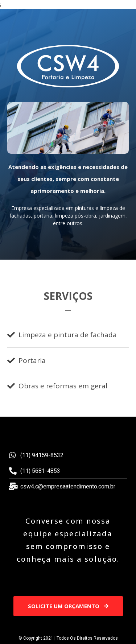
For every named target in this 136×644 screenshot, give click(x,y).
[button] (68, 606)
